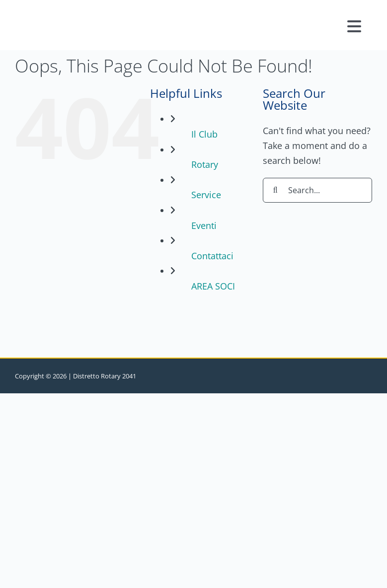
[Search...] (317, 190)
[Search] (275, 190)
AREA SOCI (213, 286)
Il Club (204, 134)
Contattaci (212, 256)
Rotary (205, 164)
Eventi (204, 225)
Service (206, 195)
